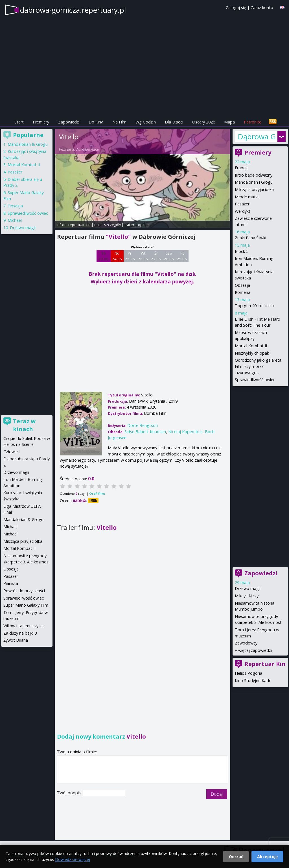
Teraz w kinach (24, 425)
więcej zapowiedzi (255, 650)
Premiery (41, 122)
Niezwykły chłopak (252, 353)
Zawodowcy (246, 643)
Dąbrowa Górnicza (257, 136)
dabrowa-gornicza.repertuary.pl (73, 10)
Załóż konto (262, 7)
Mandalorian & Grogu (28, 144)
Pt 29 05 (182, 256)
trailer (129, 225)
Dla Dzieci (174, 122)
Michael (15, 220)
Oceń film (97, 493)
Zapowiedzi (69, 122)
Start (19, 122)
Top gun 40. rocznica (254, 306)
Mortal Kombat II (251, 346)
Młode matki (247, 197)
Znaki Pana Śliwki (250, 238)
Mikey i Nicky (247, 596)
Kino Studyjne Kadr (253, 681)
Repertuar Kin (265, 664)
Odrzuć (236, 857)
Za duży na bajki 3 (20, 633)
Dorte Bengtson (87, 149)
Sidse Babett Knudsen (145, 432)
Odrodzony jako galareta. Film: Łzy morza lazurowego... (259, 366)
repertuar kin (79, 225)
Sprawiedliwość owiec (255, 380)
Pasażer (242, 204)
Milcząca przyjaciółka (254, 189)
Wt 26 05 (143, 256)
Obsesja (242, 285)
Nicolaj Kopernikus (185, 432)
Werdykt (243, 211)
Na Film (119, 122)
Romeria (243, 292)
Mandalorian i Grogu (254, 182)
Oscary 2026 (204, 122)
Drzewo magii (248, 588)
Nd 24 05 (117, 256)
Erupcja (242, 168)
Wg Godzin (146, 122)
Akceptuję (267, 857)
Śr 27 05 (156, 256)
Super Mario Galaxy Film (26, 605)
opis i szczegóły (108, 225)
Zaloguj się (236, 7)
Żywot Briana (16, 640)
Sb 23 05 (103, 256)
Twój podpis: (70, 793)
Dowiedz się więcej (73, 859)
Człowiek (12, 452)
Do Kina (96, 122)
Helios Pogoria (249, 673)
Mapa (229, 122)
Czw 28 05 (169, 256)
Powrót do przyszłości (24, 591)
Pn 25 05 (130, 256)
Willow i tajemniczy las (24, 626)
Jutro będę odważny (254, 175)
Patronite (253, 122)
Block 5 (242, 251)
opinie (143, 225)
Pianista (11, 583)
